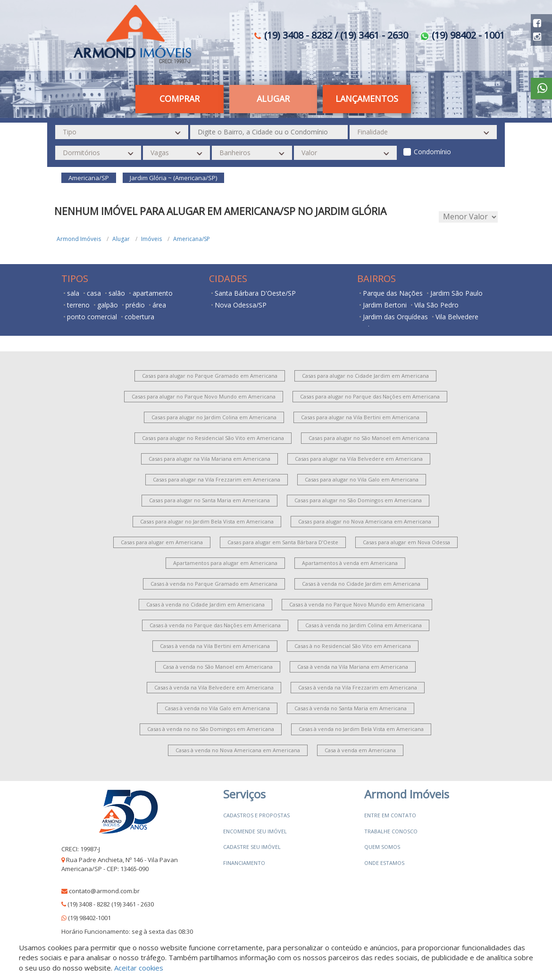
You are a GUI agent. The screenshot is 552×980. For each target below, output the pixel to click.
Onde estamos (384, 863)
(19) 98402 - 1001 (462, 35)
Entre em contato (390, 815)
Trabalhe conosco (391, 831)
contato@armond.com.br (104, 891)
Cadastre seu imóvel (252, 847)
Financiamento (244, 863)
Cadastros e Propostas (256, 815)
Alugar (273, 99)
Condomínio (432, 152)
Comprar (180, 99)
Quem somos (382, 847)
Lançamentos (367, 99)
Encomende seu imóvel (255, 831)
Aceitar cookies (139, 968)
